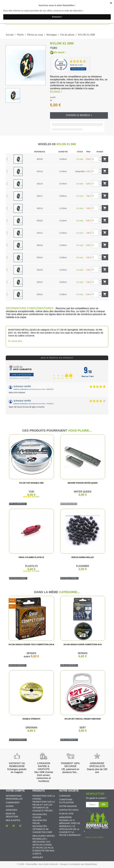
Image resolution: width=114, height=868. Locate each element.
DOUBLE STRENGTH (31, 719)
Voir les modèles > (18, 504)
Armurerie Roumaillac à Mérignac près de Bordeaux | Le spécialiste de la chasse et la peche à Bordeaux (70, 826)
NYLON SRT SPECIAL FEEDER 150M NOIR (83, 719)
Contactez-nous (69, 810)
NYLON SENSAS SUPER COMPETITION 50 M (83, 645)
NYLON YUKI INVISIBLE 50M (31, 483)
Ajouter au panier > (18, 578)
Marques (38, 857)
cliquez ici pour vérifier (94, 837)
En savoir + (56, 91)
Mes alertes (13, 820)
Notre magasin (68, 806)
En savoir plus (15, 341)
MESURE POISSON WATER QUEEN (83, 483)
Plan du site (66, 814)
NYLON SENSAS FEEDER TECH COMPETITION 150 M (31, 645)
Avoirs (10, 806)
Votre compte (15, 791)
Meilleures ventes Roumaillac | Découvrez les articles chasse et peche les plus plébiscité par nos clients (44, 845)
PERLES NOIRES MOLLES (83, 557)
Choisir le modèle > (79, 115)
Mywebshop (91, 864)
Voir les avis (78, 69)
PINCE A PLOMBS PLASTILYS (31, 557)
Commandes (13, 802)
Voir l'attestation (22, 375)
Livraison (65, 796)
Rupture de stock (69, 504)
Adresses (11, 810)
